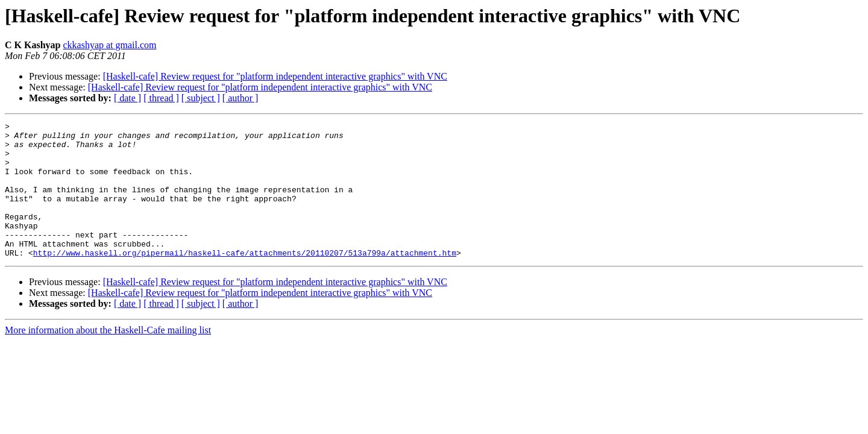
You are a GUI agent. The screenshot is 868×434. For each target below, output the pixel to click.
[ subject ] (201, 98)
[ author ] (241, 98)
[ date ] (127, 98)
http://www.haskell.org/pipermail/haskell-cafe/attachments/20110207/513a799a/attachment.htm (245, 280)
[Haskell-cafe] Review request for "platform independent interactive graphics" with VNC (275, 76)
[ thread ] (161, 98)
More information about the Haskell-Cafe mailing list (108, 357)
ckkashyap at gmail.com (109, 45)
